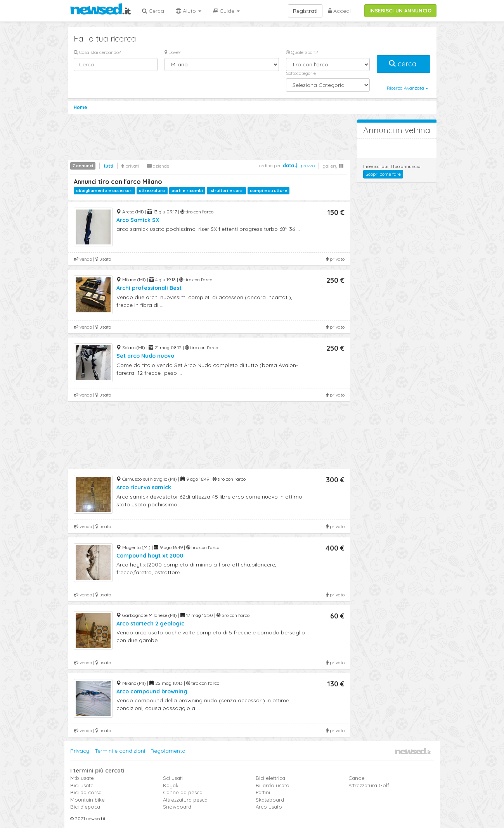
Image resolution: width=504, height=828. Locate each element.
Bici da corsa (86, 792)
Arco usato (269, 807)
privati (130, 166)
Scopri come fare (383, 174)
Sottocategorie (301, 73)
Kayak (171, 785)
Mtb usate (82, 778)
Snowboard (177, 807)
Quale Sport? (302, 52)
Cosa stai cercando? (97, 52)
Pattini (263, 792)
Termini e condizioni (120, 751)
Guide (226, 11)
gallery (333, 166)
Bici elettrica (270, 778)
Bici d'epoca (85, 807)
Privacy (80, 751)
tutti (108, 166)
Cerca (153, 11)
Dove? (172, 52)
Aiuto (189, 11)
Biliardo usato (273, 785)
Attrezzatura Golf (369, 785)
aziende (158, 166)
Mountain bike (87, 800)
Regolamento (168, 751)
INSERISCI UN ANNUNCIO (400, 10)
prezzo (308, 165)
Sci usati (173, 778)
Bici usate (82, 785)
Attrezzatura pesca (185, 800)
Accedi (339, 11)
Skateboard (270, 800)
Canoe (357, 778)
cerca (404, 64)
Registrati (305, 11)
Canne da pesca (183, 792)
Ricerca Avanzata (408, 88)
